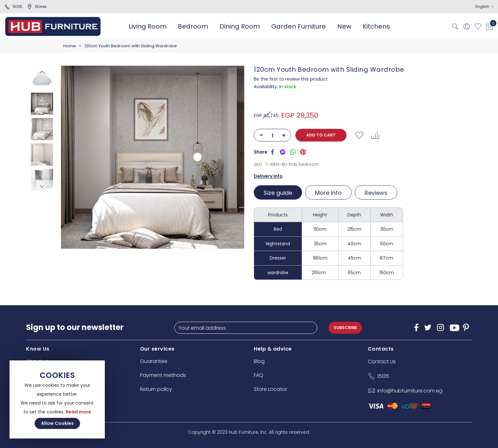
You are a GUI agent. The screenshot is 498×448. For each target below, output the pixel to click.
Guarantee (154, 361)
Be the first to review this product (291, 79)
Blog (259, 361)
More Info (328, 193)
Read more (78, 412)
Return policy (156, 389)
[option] (42, 104)
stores (37, 7)
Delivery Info (268, 176)
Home (70, 46)
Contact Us (382, 362)
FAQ (259, 375)
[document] (57, 399)
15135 (13, 7)
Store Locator (270, 389)
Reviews (376, 193)
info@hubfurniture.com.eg (410, 391)
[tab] (279, 192)
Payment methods (163, 375)
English (484, 7)
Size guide (278, 193)
